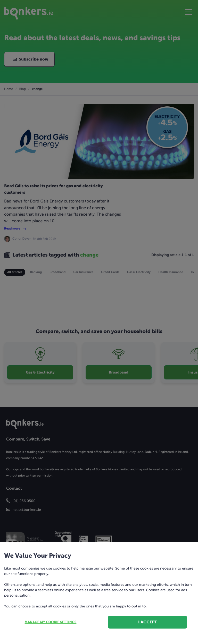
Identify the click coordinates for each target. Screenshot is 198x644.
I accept (148, 622)
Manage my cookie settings (51, 622)
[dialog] (99, 322)
